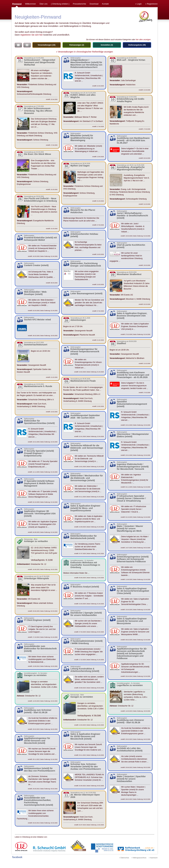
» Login (138, 4)
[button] (18, 45)
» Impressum (153, 858)
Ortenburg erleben (60, 4)
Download (94, 4)
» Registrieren (151, 4)
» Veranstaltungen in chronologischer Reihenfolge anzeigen (84, 52)
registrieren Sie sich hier (32, 35)
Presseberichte (79, 4)
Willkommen (31, 4)
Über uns (44, 4)
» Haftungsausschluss (139, 858)
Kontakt (105, 4)
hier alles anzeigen (143, 40)
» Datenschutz (124, 858)
